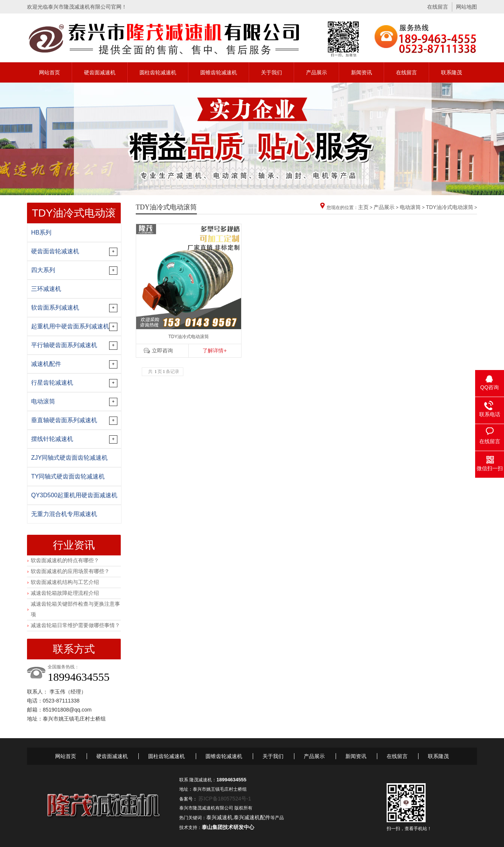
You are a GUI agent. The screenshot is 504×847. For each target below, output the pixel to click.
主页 (363, 207)
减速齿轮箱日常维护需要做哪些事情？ (75, 625)
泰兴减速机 (219, 817)
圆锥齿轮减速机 (219, 72)
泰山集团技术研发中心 (228, 827)
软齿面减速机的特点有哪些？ (65, 560)
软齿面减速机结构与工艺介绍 (65, 582)
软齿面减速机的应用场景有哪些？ (70, 571)
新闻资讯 (361, 72)
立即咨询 (162, 351)
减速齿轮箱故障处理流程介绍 (65, 593)
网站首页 (49, 72)
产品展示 (316, 72)
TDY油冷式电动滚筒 (450, 207)
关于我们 (271, 72)
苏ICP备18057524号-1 (225, 799)
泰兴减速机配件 (252, 817)
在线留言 (438, 7)
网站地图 (466, 7)
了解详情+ (214, 351)
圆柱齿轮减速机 (158, 72)
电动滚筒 (410, 207)
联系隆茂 (451, 72)
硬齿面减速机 (100, 72)
